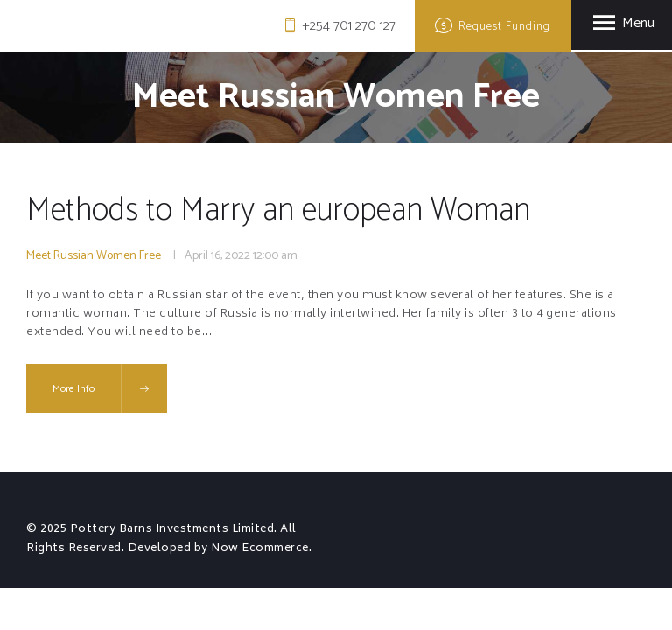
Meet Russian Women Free (94, 256)
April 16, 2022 (217, 256)
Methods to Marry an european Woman (278, 211)
